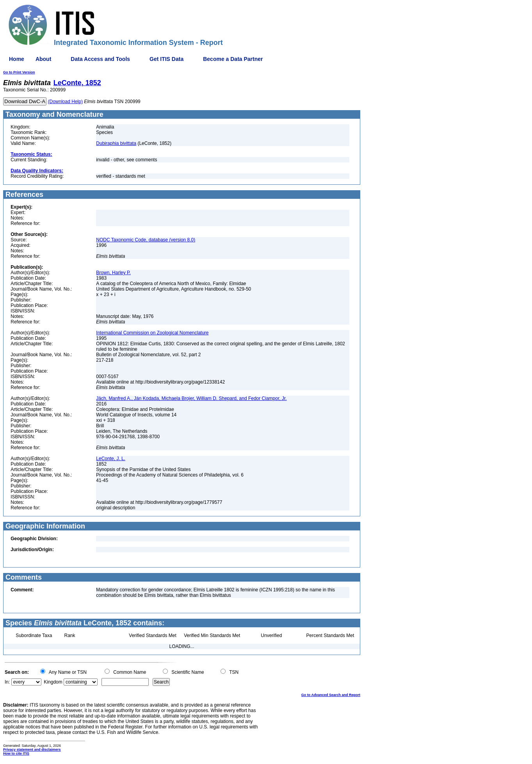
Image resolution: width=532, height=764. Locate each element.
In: (7, 682)
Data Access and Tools (100, 59)
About (43, 59)
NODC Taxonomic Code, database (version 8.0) (146, 240)
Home (17, 59)
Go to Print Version (19, 72)
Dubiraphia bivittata (116, 143)
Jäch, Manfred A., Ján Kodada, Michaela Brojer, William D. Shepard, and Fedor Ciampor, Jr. (191, 398)
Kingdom (53, 682)
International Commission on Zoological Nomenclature (152, 333)
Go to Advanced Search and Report (331, 695)
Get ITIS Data (166, 59)
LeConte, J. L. (111, 459)
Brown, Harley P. (113, 273)
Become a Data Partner (233, 59)
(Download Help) (65, 102)
